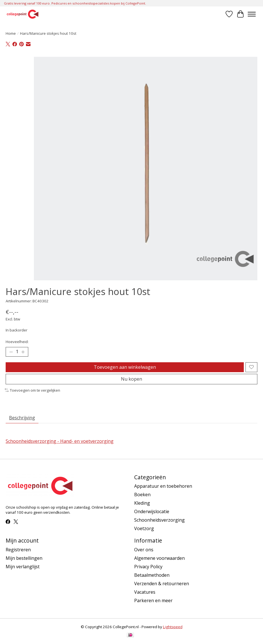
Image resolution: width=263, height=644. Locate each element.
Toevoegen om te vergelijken (32, 390)
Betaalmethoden (152, 575)
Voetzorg (144, 528)
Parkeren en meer (153, 600)
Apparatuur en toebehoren (163, 486)
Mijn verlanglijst (23, 567)
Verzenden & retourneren (162, 584)
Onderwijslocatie (152, 511)
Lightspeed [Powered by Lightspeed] (173, 627)
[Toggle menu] (252, 14)
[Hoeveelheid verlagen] (11, 352)
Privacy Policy (148, 567)
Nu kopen (131, 379)
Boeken (142, 495)
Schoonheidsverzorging (159, 520)
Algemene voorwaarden (159, 558)
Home (11, 33)
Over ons (144, 550)
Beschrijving (22, 418)
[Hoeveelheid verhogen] (23, 352)
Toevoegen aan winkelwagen (125, 367)
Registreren (18, 550)
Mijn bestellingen (24, 558)
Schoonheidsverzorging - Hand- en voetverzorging (60, 441)
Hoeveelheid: (17, 342)
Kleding (142, 503)
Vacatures (145, 592)
